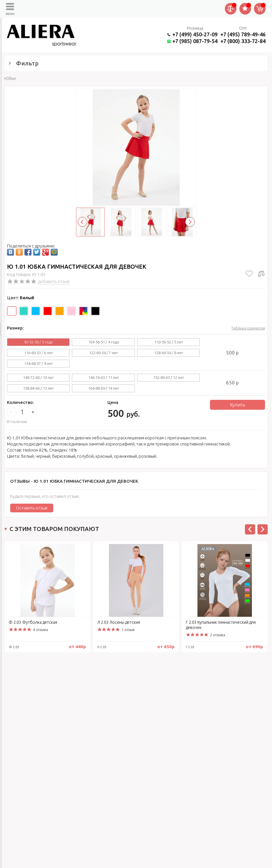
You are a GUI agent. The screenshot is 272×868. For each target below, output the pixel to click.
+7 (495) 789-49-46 (243, 34)
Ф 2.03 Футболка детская (33, 622)
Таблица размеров (248, 328)
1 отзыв (128, 630)
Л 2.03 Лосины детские (119, 622)
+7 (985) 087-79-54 (195, 41)
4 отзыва (40, 630)
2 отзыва (218, 635)
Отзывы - (74, 481)
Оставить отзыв (32, 508)
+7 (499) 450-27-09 (195, 34)
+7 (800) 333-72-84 (243, 41)
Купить (237, 405)
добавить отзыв (54, 281)
